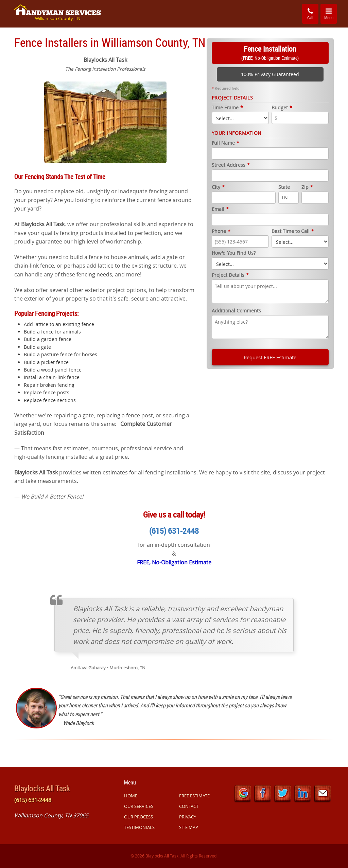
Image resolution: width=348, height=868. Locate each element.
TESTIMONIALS (139, 827)
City (218, 187)
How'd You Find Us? (234, 253)
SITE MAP (189, 827)
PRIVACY (188, 817)
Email (220, 209)
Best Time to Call (293, 231)
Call (310, 13)
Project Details (230, 275)
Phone (221, 231)
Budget (282, 108)
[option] (105, 121)
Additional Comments (236, 311)
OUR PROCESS (138, 817)
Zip (307, 187)
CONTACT (189, 806)
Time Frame (227, 108)
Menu (331, 13)
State (284, 187)
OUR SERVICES (139, 806)
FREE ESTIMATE (194, 796)
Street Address (231, 165)
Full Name (225, 143)
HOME (131, 796)
